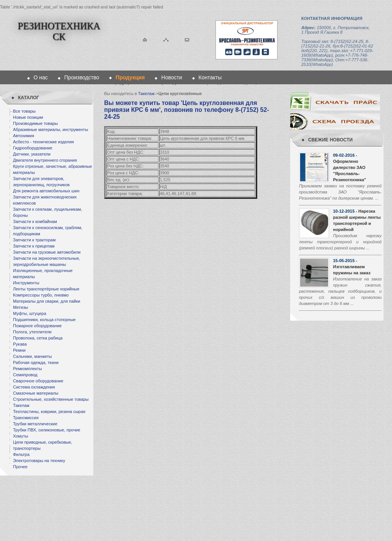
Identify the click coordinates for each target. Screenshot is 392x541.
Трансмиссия (26, 418)
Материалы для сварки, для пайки (47, 301)
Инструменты (26, 283)
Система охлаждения (34, 387)
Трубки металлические (35, 424)
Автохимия (24, 136)
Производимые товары (35, 123)
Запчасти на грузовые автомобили (47, 252)
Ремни (19, 350)
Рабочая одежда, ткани (36, 362)
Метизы (20, 307)
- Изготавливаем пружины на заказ (352, 267)
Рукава (20, 344)
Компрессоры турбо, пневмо (41, 295)
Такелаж (21, 405)
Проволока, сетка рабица (38, 338)
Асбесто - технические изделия (43, 142)
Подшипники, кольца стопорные (44, 320)
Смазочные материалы (36, 393)
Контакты (210, 77)
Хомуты (20, 436)
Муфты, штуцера (30, 313)
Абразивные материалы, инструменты (51, 130)
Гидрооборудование (33, 148)
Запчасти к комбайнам (35, 221)
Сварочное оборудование (38, 381)
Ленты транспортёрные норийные (46, 289)
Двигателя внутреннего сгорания (45, 160)
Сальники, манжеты (32, 356)
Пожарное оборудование (37, 326)
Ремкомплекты (28, 369)
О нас (41, 77)
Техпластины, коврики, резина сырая (49, 411)
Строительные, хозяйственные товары (51, 399)
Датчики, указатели (32, 154)
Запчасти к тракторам (34, 240)
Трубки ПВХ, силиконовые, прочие (47, 430)
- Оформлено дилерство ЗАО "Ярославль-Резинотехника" (350, 167)
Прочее (20, 467)
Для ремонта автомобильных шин (46, 191)
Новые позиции (28, 117)
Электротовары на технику (39, 461)
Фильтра (21, 454)
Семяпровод (25, 375)
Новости (171, 77)
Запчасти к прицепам (34, 246)
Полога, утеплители (32, 332)
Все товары (24, 111)
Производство (82, 77)
